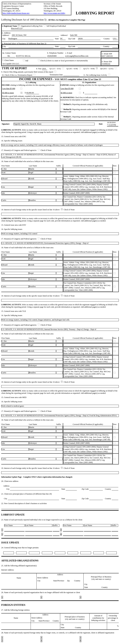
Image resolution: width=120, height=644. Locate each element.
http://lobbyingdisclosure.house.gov (16, 13)
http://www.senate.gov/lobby (54, 13)
